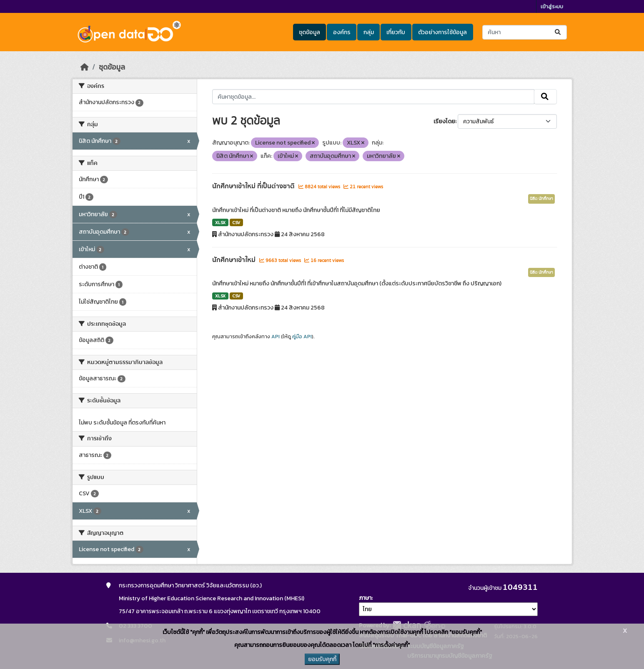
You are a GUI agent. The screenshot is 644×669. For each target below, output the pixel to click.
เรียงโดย (444, 121)
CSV (236, 222)
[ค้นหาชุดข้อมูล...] (525, 32)
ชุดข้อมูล (309, 32)
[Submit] (558, 32)
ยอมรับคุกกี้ (322, 659)
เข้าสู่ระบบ (552, 6)
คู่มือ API (302, 337)
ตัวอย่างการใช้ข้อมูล (442, 32)
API (276, 337)
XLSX (220, 222)
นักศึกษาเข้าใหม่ (235, 260)
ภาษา (365, 598)
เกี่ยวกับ (396, 32)
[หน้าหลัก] (85, 67)
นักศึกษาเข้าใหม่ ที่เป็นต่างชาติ (254, 186)
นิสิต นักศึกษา (541, 199)
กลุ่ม (369, 32)
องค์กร (342, 32)
